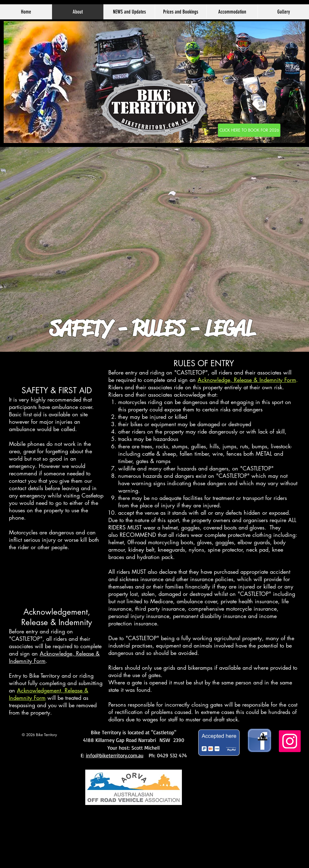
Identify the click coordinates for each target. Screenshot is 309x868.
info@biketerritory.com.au (115, 755)
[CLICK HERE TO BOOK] (249, 130)
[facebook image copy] (259, 740)
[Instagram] (290, 741)
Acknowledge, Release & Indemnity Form (247, 380)
